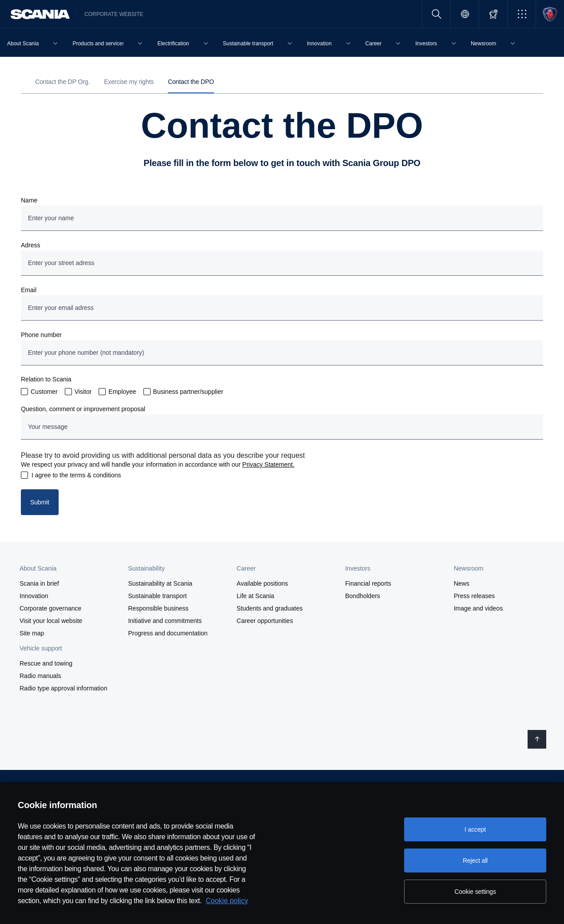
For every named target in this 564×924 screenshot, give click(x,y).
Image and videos (479, 608)
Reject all (475, 861)
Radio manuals (40, 676)
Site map (32, 633)
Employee (122, 392)
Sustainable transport (157, 596)
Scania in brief (39, 583)
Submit (40, 502)
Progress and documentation (168, 633)
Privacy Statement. (269, 464)
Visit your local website (51, 621)
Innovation (34, 596)
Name (29, 200)
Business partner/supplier (188, 392)
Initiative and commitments (165, 621)
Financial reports (368, 583)
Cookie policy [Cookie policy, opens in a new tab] (227, 901)
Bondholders (363, 596)
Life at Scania (256, 596)
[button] (522, 14)
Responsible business (158, 608)
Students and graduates (270, 608)
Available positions (262, 583)
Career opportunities (265, 621)
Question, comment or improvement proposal (83, 409)
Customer (44, 392)
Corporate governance (50, 608)
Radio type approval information (64, 688)
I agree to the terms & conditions (76, 475)
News (462, 583)
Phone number (41, 335)
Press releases (475, 596)
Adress (31, 245)
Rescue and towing (46, 663)
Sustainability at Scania (160, 583)
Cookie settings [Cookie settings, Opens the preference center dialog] (475, 892)
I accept (475, 829)
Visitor (83, 392)
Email (29, 290)
